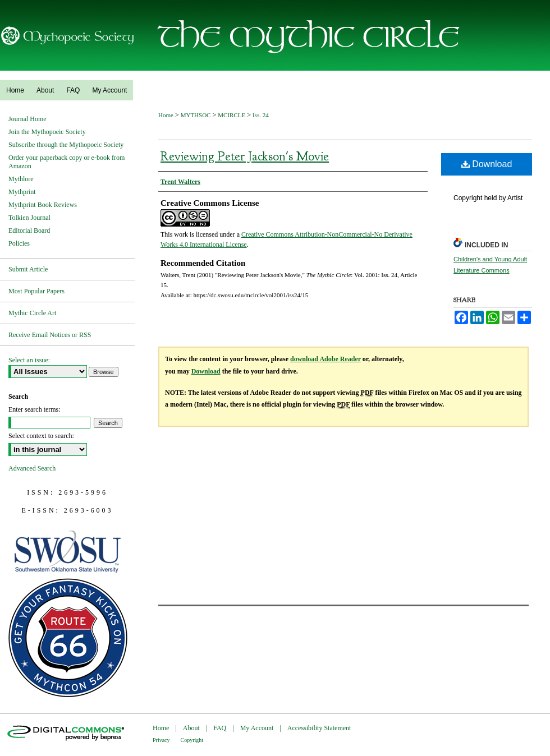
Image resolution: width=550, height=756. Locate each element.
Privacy (161, 740)
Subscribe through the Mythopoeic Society (66, 145)
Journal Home (27, 119)
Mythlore (21, 179)
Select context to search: (41, 436)
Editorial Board (29, 231)
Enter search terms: (35, 409)
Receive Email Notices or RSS (50, 335)
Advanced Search (32, 468)
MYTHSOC (196, 115)
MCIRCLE (232, 115)
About (191, 728)
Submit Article (28, 269)
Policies (19, 243)
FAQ (220, 728)
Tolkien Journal (29, 218)
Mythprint (22, 192)
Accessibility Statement (319, 728)
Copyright (192, 740)
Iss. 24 (261, 115)
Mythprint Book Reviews (43, 205)
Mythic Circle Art (32, 313)
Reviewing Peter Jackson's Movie (245, 156)
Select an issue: (29, 360)
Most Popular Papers (36, 291)
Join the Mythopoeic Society (47, 132)
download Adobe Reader (326, 359)
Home (166, 115)
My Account (257, 728)
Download (487, 164)
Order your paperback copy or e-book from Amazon (67, 162)
